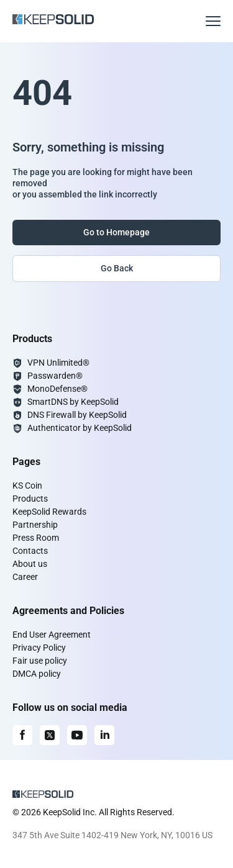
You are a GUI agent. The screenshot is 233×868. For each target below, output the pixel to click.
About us (30, 564)
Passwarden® (55, 376)
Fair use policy (40, 661)
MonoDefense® (57, 389)
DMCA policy (37, 674)
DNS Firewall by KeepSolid (77, 415)
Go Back (117, 268)
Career (25, 577)
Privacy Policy (39, 648)
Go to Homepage (116, 232)
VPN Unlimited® (58, 363)
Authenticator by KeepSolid (80, 428)
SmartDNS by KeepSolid (73, 402)
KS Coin (27, 486)
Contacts (30, 551)
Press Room (36, 538)
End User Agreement (52, 635)
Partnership (35, 525)
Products (30, 499)
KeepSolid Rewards (49, 512)
